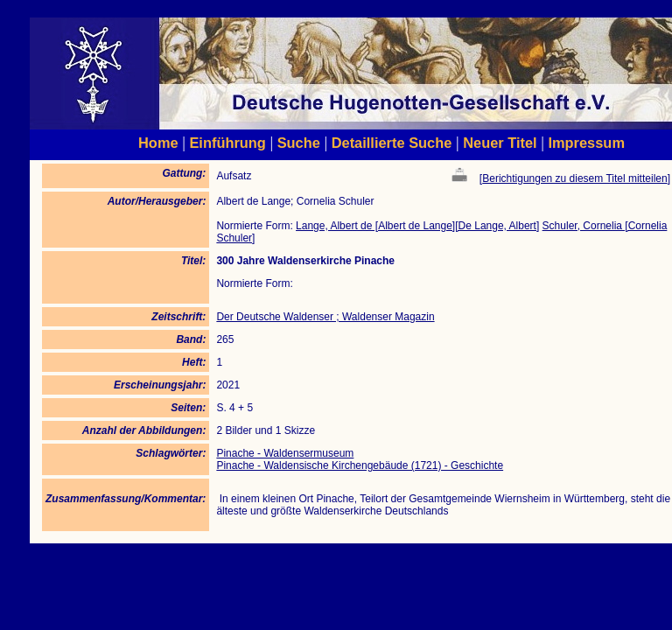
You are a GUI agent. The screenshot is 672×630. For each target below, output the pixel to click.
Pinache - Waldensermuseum (285, 453)
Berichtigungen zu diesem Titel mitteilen (574, 178)
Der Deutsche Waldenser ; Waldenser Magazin (325, 317)
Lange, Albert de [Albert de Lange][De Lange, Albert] (417, 226)
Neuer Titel (500, 143)
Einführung (227, 143)
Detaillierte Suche (392, 143)
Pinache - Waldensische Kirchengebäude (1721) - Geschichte (360, 465)
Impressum (586, 143)
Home (158, 143)
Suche (299, 143)
